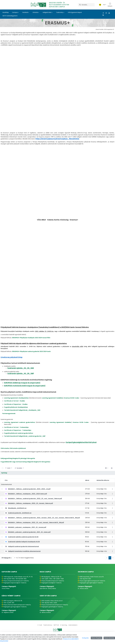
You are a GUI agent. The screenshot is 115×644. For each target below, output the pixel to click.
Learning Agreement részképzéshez (16, 405)
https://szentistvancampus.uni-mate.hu (55, 612)
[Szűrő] (9, 475)
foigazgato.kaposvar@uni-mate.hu (15, 590)
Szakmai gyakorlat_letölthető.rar (20, 520)
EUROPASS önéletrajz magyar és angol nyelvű (22, 390)
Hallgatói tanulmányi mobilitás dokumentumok (24, 558)
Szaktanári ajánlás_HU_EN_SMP (21, 380)
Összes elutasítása (109, 638)
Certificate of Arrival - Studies (14, 408)
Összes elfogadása (97, 638)
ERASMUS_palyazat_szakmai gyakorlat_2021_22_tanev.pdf (29, 539)
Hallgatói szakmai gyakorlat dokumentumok (23, 553)
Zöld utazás (5, 455)
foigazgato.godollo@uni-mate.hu (52, 614)
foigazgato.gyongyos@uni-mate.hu (15, 614)
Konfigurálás (85, 638)
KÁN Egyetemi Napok (75, 12)
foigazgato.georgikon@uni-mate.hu (91, 590)
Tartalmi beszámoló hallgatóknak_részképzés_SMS (22, 417)
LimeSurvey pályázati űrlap (12, 364)
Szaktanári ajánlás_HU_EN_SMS (21, 375)
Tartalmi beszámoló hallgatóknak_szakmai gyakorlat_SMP (25, 443)
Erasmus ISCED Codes (72, 405)
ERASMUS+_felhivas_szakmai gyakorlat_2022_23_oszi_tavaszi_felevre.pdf (35, 505)
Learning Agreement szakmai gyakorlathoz (20, 429)
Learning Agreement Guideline (52, 405)
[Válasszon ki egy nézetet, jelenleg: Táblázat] (107, 475)
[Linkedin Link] (103, 15)
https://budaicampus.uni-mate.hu (53, 588)
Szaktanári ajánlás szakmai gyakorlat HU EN (23, 544)
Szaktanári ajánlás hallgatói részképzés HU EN (24, 548)
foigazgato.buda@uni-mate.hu (51, 590)
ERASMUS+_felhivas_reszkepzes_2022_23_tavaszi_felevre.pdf (30, 510)
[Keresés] (88, 5)
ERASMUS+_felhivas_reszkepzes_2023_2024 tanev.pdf (28, 501)
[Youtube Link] (108, 13)
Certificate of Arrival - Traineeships (16, 434)
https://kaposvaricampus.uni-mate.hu (16, 588)
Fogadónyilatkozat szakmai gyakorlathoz (19, 440)
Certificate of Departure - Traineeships (18, 437)
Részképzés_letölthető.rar (17, 515)
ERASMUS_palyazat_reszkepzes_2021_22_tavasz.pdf (27, 534)
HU (105, 5)
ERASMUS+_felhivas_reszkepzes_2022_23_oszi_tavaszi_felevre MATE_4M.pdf (36, 529)
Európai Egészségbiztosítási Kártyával (81, 449)
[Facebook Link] (103, 13)
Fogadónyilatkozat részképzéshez (16, 414)
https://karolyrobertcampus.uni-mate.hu (17, 612)
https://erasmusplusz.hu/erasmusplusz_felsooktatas (57, 165)
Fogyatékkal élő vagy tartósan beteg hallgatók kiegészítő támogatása (25, 469)
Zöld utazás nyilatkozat (18, 455)
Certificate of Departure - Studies (16, 411)
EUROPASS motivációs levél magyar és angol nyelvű (25, 392)
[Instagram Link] (106, 13)
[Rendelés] (19, 475)
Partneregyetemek (9, 420)
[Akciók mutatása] (112, 496)
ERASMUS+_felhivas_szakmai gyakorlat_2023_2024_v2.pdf (29, 496)
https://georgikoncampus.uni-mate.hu (92, 588)
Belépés (110, 5)
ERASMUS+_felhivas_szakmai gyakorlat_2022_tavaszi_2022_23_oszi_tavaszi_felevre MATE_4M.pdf (44, 524)
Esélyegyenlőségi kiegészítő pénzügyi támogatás (18, 465)
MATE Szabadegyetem (10, 16)
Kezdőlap (6, 12)
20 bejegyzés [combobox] (7, 565)
